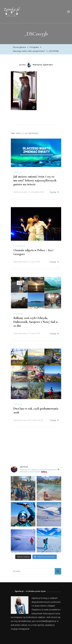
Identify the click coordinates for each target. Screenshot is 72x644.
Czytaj (54, 192)
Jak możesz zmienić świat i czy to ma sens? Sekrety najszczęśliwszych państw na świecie (35, 180)
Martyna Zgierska (39, 65)
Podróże (18, 314)
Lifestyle (18, 172)
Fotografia (34, 47)
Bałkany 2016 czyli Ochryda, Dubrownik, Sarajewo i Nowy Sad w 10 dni (36, 322)
